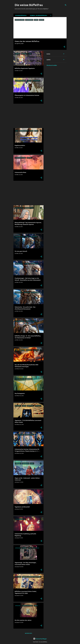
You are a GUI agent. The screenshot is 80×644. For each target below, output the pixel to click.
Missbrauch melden (52, 65)
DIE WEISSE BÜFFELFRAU (20, 15)
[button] (64, 47)
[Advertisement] (28, 116)
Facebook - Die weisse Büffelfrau (38, 15)
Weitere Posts (28, 633)
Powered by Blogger (40, 639)
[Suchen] (66, 5)
